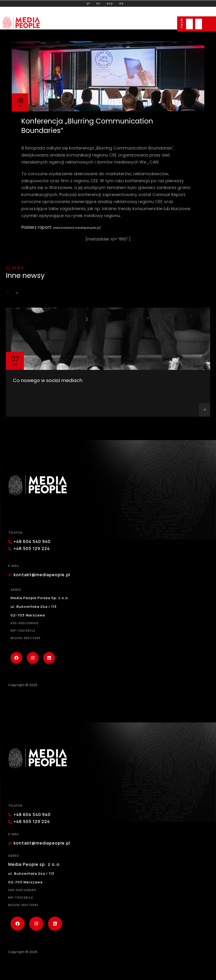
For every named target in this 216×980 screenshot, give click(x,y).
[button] (8, 294)
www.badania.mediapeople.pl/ (77, 228)
